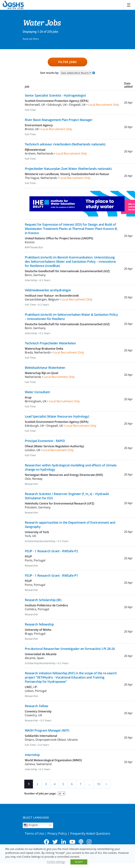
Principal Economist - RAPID (45, 441)
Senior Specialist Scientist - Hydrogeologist (55, 95)
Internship (32, 755)
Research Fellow (37, 706)
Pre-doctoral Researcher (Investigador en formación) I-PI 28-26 (70, 649)
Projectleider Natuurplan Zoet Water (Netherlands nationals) (68, 169)
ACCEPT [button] (79, 862)
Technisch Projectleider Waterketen (50, 343)
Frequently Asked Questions (90, 833)
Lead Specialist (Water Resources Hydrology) (57, 416)
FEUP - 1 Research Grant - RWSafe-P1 (51, 575)
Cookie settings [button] (56, 862)
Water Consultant (37, 392)
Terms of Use (34, 833)
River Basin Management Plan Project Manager (59, 120)
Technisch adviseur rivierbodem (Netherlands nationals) (65, 144)
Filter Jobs (67, 62)
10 (99, 784)
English (31, 825)
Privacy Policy (57, 833)
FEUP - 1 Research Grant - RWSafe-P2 (51, 551)
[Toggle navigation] (129, 5)
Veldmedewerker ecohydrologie (48, 290)
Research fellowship (39, 624)
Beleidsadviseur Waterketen (45, 368)
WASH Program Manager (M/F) (47, 730)
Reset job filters (31, 39)
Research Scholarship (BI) (43, 600)
